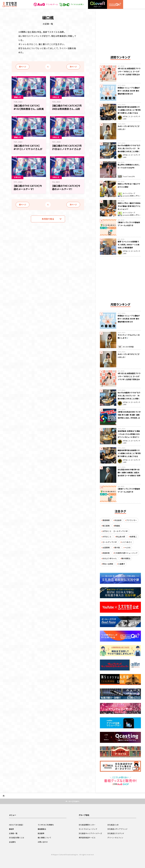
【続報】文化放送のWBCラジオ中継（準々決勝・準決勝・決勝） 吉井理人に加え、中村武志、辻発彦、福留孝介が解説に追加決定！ (129, 418)
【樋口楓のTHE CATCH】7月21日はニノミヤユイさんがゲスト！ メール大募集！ (67, 149)
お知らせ (56, 97)
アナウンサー (132, 520)
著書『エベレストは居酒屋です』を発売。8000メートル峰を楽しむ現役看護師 (128, 245)
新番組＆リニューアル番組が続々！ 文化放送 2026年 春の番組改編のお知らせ (129, 91)
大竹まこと (107, 537)
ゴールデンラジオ (110, 542)
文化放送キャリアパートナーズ (90, 833)
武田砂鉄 (106, 553)
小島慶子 (121, 564)
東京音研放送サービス (87, 838)
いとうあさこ (127, 542)
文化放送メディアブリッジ (117, 829)
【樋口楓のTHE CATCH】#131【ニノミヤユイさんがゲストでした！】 (28, 149)
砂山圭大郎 (121, 537)
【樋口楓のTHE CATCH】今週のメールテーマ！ (28, 187)
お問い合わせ (43, 842)
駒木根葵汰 (126, 558)
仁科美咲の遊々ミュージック (126, 553)
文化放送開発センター (87, 825)
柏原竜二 (133, 537)
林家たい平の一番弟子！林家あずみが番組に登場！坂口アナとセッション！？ (129, 206)
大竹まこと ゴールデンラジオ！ (115, 531)
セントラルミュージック (88, 829)
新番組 (117, 526)
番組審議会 (42, 829)
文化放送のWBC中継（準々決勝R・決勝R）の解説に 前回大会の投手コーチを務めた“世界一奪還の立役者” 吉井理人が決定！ (129, 476)
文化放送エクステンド (116, 833)
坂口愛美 (106, 526)
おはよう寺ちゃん (110, 558)
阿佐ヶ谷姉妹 (108, 564)
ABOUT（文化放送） (16, 825)
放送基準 (41, 833)
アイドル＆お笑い (72, 4)
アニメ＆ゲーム (46, 4)
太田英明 (106, 547)
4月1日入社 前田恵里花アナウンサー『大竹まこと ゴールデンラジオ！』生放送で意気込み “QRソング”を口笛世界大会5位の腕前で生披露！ (129, 74)
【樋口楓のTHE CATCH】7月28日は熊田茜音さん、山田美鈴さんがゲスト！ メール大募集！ (67, 110)
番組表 (12, 829)
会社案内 (12, 842)
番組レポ (17, 97)
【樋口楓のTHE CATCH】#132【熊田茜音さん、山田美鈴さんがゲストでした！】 (29, 109)
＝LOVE (128, 547)
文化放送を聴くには (17, 838)
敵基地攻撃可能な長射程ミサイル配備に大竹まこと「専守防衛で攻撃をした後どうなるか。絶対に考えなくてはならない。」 (129, 113)
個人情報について (44, 838)
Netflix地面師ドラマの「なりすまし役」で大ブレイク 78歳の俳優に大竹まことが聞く (129, 148)
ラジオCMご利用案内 (46, 825)
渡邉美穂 (106, 520)
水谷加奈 (118, 520)
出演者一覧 (13, 833)
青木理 (117, 547)
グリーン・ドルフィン (115, 838)
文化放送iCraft (113, 825)
